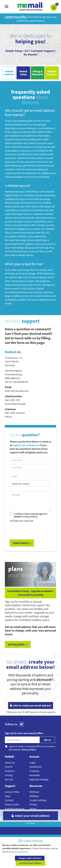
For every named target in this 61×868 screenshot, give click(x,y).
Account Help (12, 792)
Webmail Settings (39, 779)
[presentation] (34, 531)
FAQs (8, 796)
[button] (54, 8)
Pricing (9, 775)
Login (33, 763)
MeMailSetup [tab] (23, 73)
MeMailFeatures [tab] (9, 73)
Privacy (33, 804)
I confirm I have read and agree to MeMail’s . (31, 515)
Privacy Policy (43, 820)
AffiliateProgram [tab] (52, 73)
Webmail (34, 792)
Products (34, 771)
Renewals (35, 775)
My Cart (9, 779)
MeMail (14, 820)
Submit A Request (15, 809)
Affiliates (34, 796)
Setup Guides (12, 804)
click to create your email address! (31, 705)
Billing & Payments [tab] (37, 73)
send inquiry (22, 543)
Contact (9, 800)
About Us (10, 763)
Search (9, 767)
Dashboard (36, 767)
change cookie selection (16, 863)
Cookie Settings (38, 800)
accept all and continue (45, 863)
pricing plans (18, 644)
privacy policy (22, 857)
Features (10, 771)
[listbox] (30, 483)
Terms (33, 809)
